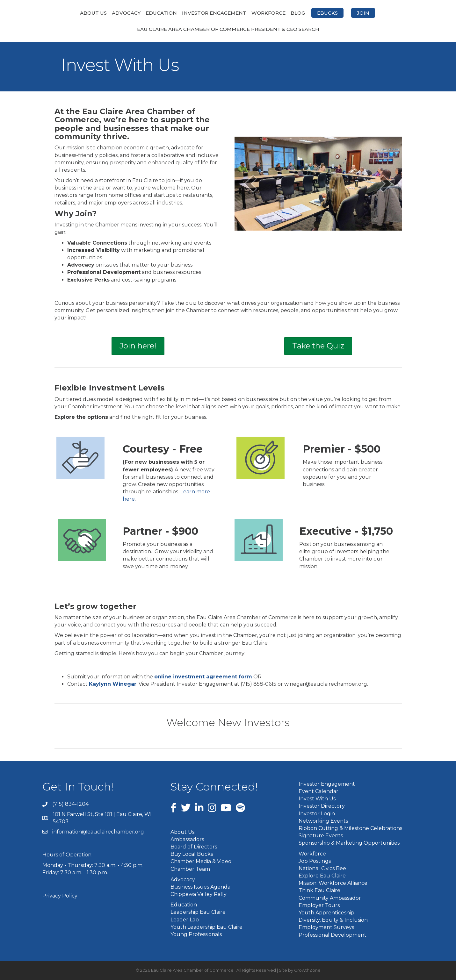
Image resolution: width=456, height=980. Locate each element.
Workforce (302, 13)
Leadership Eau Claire (198, 913)
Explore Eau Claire (322, 876)
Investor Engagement (180, 13)
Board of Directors (194, 847)
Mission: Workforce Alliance (333, 884)
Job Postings (315, 861)
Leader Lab (185, 920)
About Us (60, 13)
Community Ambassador (330, 898)
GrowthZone (307, 970)
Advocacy (92, 13)
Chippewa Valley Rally (199, 895)
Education (127, 13)
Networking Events (323, 821)
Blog (332, 13)
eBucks (361, 13)
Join (397, 13)
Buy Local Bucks (192, 855)
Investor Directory (322, 807)
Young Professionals (196, 935)
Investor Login (317, 814)
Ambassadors (187, 840)
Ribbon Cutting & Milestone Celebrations (350, 829)
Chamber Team (190, 869)
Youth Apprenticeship (326, 913)
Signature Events (321, 836)
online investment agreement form (203, 677)
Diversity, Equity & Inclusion (333, 921)
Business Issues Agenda (200, 887)
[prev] (250, 184)
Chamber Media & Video (201, 862)
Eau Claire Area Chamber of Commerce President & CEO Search (228, 30)
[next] (386, 184)
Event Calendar (318, 792)
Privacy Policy (60, 896)
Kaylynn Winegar (113, 685)
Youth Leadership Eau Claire (206, 927)
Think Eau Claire (319, 891)
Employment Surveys (326, 928)
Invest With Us (317, 799)
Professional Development (333, 935)
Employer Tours (319, 906)
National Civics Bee (322, 869)
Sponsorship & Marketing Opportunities (349, 844)
